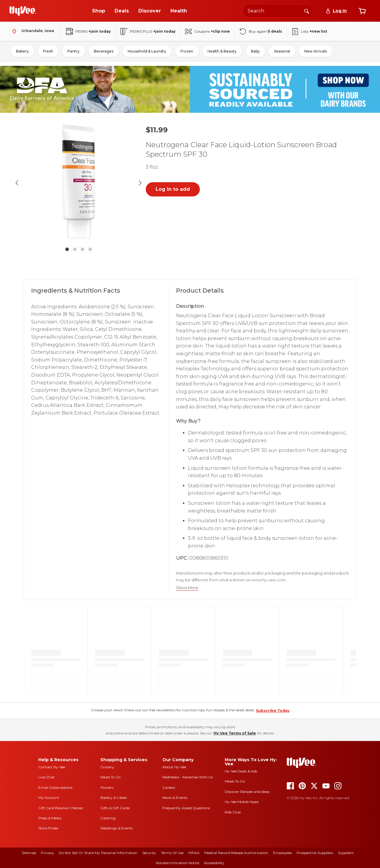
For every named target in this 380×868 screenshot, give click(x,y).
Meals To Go (110, 777)
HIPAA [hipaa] (194, 853)
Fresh (48, 51)
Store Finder (49, 828)
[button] (79, 183)
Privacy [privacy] (47, 853)
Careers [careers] (169, 787)
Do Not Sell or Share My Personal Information (98, 853)
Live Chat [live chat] (46, 777)
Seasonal (282, 51)
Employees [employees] (282, 853)
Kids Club (233, 812)
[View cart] (362, 11)
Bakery (22, 51)
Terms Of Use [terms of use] (172, 853)
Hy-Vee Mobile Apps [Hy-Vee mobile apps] (242, 802)
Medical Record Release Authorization (236, 853)
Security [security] (149, 853)
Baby (255, 51)
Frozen (187, 51)
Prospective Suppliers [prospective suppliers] (315, 853)
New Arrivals (316, 51)
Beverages (104, 51)
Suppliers (346, 853)
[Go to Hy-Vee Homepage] (23, 11)
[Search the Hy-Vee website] (278, 11)
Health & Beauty (222, 51)
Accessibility (214, 863)
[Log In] (336, 11)
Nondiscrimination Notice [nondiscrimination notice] (178, 863)
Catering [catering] (108, 818)
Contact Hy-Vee (52, 767)
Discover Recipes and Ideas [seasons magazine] (247, 792)
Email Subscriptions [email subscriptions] (55, 787)
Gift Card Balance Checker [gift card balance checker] (61, 808)
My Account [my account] (49, 798)
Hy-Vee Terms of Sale (235, 733)
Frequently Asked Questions (186, 808)
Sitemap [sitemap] (29, 853)
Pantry (73, 51)
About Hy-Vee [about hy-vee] (174, 767)
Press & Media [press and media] (50, 818)
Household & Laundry (147, 51)
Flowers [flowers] (107, 787)
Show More (187, 588)
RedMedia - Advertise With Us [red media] (187, 777)
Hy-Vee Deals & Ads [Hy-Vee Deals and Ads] (241, 771)
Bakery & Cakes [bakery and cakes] (114, 798)
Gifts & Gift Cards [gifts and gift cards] (115, 808)
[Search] (307, 11)
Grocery (107, 767)
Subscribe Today (273, 711)
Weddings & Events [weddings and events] (117, 828)
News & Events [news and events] (175, 798)
